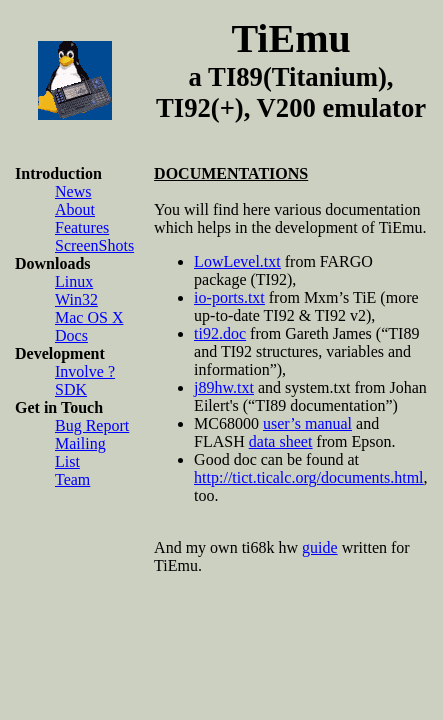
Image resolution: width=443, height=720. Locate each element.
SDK (71, 389)
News (73, 191)
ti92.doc (220, 333)
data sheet (281, 441)
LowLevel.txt (237, 261)
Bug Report (92, 425)
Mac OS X (89, 317)
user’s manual (307, 423)
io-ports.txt (229, 297)
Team (72, 479)
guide (320, 547)
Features (82, 227)
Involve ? (85, 371)
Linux (74, 281)
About (75, 209)
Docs (71, 335)
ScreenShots (94, 245)
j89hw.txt (224, 387)
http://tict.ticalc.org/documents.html (308, 477)
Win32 (76, 299)
